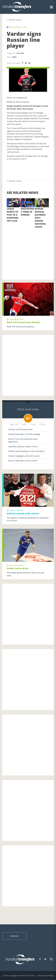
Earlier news (14, 20)
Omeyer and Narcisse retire (20, 429)
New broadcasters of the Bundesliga (24, 434)
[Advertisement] (28, 250)
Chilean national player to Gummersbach (26, 451)
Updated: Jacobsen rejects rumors (23, 446)
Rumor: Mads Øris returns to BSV (23, 461)
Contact (14, 936)
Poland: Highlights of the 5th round (24, 456)
